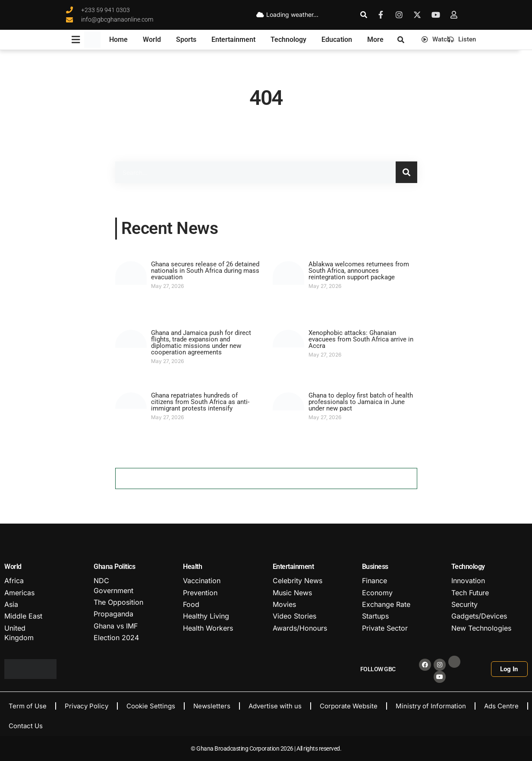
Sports (186, 39)
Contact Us (26, 726)
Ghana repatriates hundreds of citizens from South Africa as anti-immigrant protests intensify (200, 402)
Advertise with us (275, 706)
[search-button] (364, 15)
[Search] (406, 172)
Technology (288, 39)
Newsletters (212, 706)
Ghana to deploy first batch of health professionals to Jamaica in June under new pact (361, 402)
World (152, 39)
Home (118, 39)
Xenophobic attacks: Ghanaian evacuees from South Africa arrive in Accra (361, 339)
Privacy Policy (87, 706)
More (375, 39)
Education (337, 39)
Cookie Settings (151, 706)
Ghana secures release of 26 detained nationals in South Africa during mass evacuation (205, 271)
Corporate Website (349, 706)
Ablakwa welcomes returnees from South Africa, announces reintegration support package (359, 271)
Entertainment (233, 39)
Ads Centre (501, 706)
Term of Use (28, 706)
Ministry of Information (431, 706)
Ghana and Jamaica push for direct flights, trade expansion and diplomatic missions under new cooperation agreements (201, 343)
